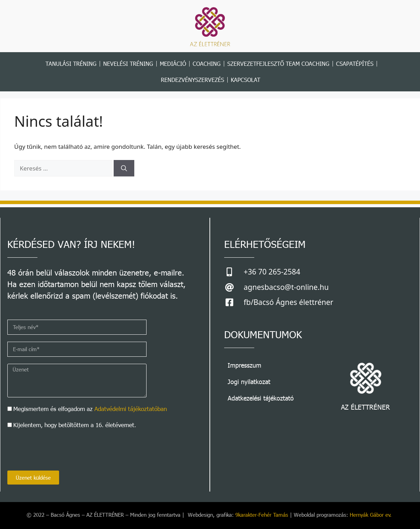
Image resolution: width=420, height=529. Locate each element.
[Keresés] (124, 168)
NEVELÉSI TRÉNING (128, 64)
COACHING (207, 64)
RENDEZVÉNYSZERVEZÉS (193, 80)
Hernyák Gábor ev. (372, 515)
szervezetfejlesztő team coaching (278, 64)
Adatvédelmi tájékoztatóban (131, 409)
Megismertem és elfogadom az (90, 409)
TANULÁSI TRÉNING (71, 64)
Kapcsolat (245, 80)
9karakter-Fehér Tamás (262, 515)
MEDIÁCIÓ (173, 64)
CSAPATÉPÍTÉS (355, 64)
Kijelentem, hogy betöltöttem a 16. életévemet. (75, 425)
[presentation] (60, 450)
